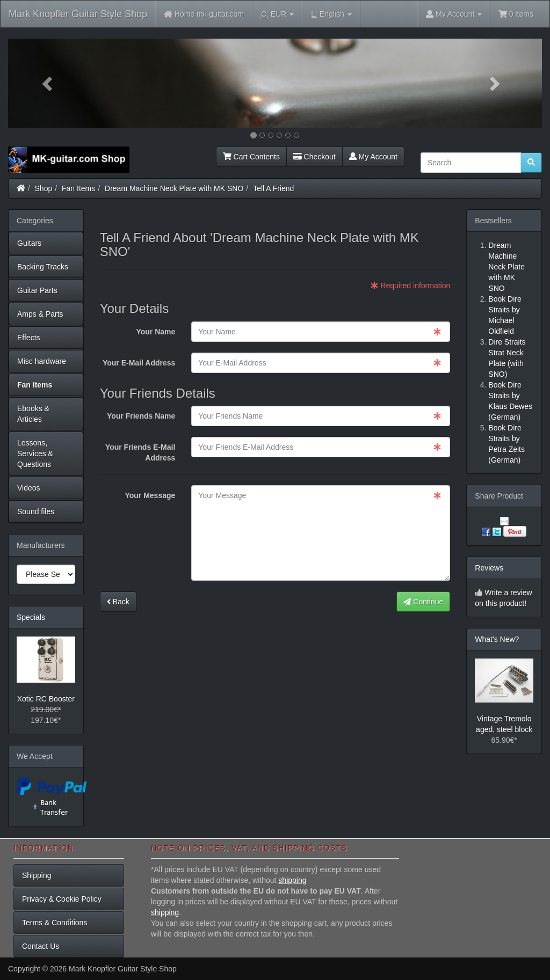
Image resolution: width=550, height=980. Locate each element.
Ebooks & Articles (33, 414)
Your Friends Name (141, 416)
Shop (44, 188)
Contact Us (41, 946)
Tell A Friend (273, 188)
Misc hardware (42, 361)
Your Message (150, 495)
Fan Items (78, 188)
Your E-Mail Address (139, 363)
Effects (29, 338)
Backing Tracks (43, 267)
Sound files (36, 511)
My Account (373, 157)
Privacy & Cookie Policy (62, 899)
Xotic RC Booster (46, 699)
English (331, 14)
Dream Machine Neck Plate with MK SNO (174, 188)
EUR (277, 14)
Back (118, 602)
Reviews (489, 568)
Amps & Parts (40, 314)
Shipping (37, 875)
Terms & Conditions (55, 923)
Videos (29, 488)
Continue (423, 602)
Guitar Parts (37, 290)
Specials (31, 617)
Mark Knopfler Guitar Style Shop (78, 14)
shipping (292, 880)
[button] (48, 83)
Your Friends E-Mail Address (140, 452)
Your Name (155, 332)
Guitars (29, 243)
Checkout (314, 157)
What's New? (497, 639)
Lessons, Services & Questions (35, 454)
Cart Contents (251, 157)
